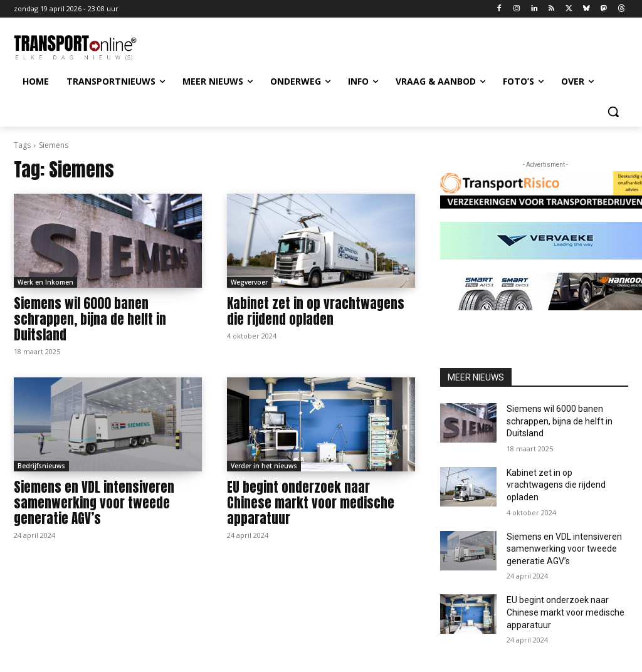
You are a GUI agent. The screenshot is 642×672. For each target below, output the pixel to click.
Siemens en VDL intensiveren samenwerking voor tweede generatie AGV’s (94, 503)
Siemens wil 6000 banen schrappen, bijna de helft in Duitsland (90, 319)
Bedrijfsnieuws (41, 466)
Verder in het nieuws (264, 466)
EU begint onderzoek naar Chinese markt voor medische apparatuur (311, 503)
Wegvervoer (249, 282)
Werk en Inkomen (45, 282)
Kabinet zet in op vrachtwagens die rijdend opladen (316, 311)
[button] (613, 112)
